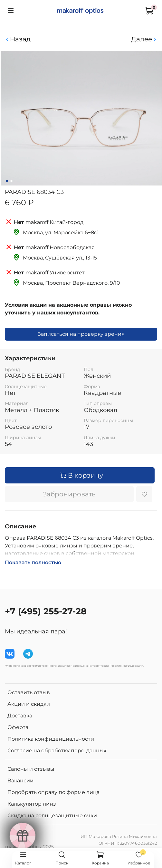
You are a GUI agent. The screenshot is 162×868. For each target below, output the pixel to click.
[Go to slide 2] (11, 181)
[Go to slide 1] (7, 181)
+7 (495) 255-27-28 (46, 611)
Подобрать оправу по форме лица (53, 792)
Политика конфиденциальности (51, 739)
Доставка (20, 716)
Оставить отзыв (29, 692)
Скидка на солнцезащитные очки (52, 815)
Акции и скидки (29, 704)
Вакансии (20, 781)
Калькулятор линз (32, 804)
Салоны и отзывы (31, 769)
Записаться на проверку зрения (81, 334)
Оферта (18, 727)
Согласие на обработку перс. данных (57, 751)
